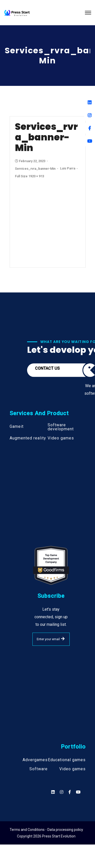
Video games (61, 438)
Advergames (35, 760)
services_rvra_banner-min (35, 169)
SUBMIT (63, 639)
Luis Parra (68, 168)
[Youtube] (90, 141)
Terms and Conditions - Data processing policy (46, 830)
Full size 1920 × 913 (30, 176)
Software (39, 769)
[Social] (78, 792)
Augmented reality (28, 438)
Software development (61, 427)
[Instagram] (90, 115)
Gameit (17, 427)
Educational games (67, 760)
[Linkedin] (90, 102)
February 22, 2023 (31, 161)
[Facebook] (90, 128)
